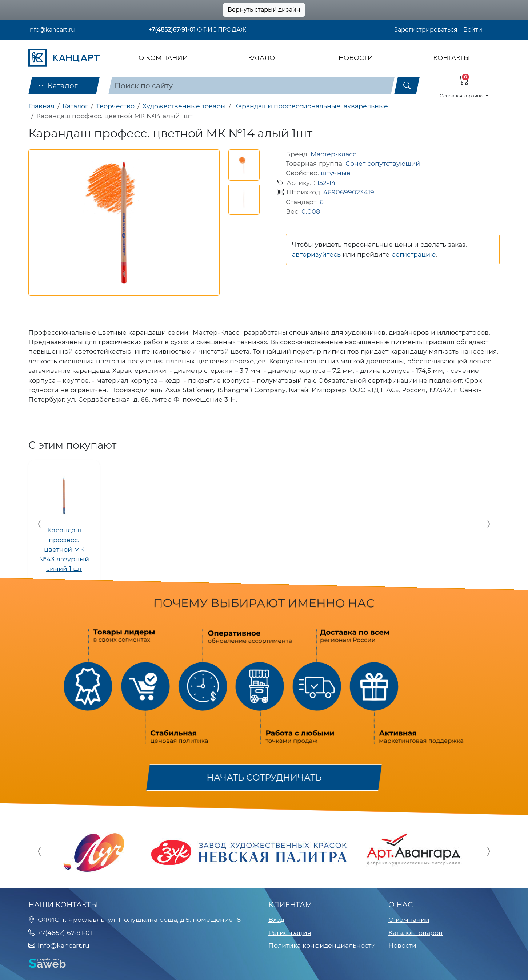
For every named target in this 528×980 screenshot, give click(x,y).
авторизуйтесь (316, 254)
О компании (163, 58)
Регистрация (290, 933)
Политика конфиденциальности (322, 945)
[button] (244, 165)
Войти (473, 30)
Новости (356, 58)
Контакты (451, 58)
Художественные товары (184, 106)
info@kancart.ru (52, 30)
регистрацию (413, 254)
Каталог (263, 58)
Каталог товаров (415, 933)
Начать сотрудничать (264, 777)
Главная (41, 106)
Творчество (115, 106)
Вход (276, 919)
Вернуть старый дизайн (264, 10)
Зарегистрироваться (426, 30)
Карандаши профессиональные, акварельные (311, 106)
